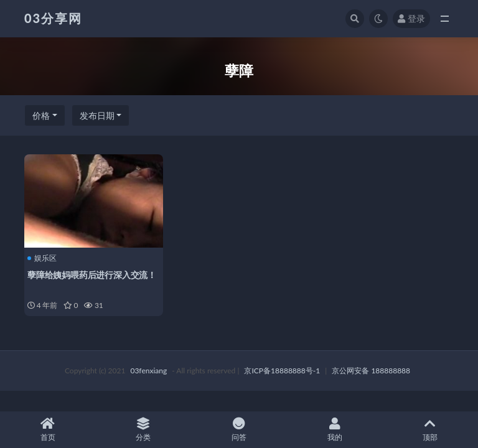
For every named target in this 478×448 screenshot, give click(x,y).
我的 (335, 430)
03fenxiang (148, 371)
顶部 (430, 430)
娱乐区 (42, 258)
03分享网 (53, 18)
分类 (144, 430)
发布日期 (97, 115)
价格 (41, 115)
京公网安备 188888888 (371, 371)
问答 (239, 430)
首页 (48, 430)
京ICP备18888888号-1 (282, 371)
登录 (411, 18)
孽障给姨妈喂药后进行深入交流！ (92, 275)
